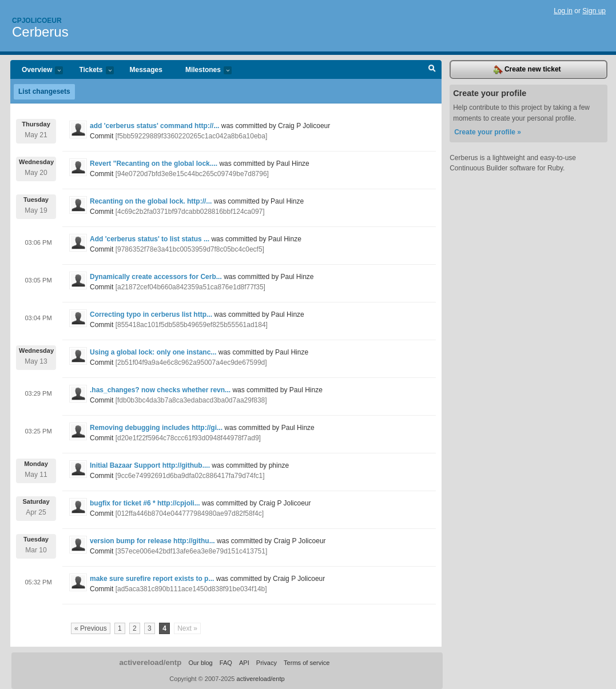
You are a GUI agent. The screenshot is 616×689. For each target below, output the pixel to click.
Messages (146, 70)
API (244, 663)
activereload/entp (150, 662)
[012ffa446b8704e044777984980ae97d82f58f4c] (190, 513)
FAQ (226, 663)
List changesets (44, 91)
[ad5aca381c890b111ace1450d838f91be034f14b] (191, 589)
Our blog (200, 663)
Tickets (90, 71)
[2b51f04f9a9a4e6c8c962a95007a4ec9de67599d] (191, 363)
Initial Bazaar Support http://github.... (150, 465)
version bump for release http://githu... (152, 541)
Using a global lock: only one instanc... (153, 352)
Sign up (594, 11)
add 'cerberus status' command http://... (154, 126)
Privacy (267, 663)
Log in (563, 11)
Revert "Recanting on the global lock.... (154, 164)
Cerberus (40, 32)
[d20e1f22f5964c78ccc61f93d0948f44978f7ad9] (188, 438)
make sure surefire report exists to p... (152, 579)
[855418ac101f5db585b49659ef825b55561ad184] (192, 325)
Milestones (203, 71)
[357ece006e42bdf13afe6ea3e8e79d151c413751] (192, 551)
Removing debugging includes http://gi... (156, 428)
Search (432, 70)
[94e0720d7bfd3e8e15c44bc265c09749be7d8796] (192, 174)
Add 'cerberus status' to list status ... (150, 239)
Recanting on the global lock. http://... (151, 201)
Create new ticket (527, 70)
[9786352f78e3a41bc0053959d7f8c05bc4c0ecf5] (190, 249)
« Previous (91, 628)
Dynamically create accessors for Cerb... (156, 277)
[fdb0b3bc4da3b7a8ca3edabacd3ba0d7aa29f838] (191, 400)
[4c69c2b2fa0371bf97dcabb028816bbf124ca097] (190, 212)
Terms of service (307, 663)
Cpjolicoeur (37, 21)
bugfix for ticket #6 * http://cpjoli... (145, 503)
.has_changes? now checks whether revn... (160, 390)
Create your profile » (488, 132)
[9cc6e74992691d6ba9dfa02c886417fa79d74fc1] (190, 476)
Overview (37, 71)
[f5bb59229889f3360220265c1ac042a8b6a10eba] (192, 136)
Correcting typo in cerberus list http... (151, 314)
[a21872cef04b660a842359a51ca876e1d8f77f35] (190, 287)
